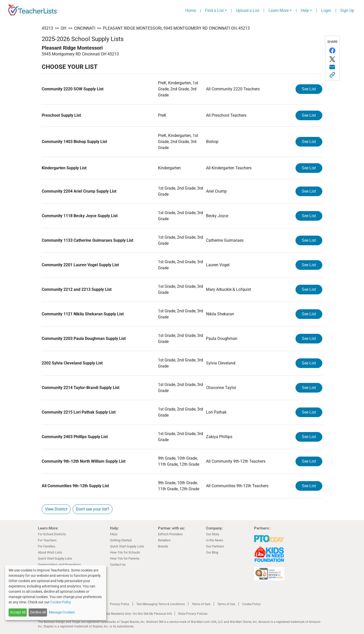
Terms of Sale (201, 604)
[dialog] (56, 593)
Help (305, 11)
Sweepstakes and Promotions (59, 565)
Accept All (18, 612)
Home (191, 11)
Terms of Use (226, 604)
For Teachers (47, 540)
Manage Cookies (62, 612)
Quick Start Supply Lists (55, 558)
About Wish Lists (50, 552)
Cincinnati (85, 28)
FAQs (114, 534)
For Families (47, 546)
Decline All (38, 612)
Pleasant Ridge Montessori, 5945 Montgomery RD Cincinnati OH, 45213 (176, 28)
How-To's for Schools (125, 552)
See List (309, 89)
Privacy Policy (120, 604)
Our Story (213, 534)
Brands (163, 546)
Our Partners (215, 546)
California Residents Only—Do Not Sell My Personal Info (134, 614)
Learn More (279, 11)
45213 (47, 28)
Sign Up (347, 11)
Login (326, 11)
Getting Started (121, 540)
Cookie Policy (251, 604)
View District (56, 509)
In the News (215, 540)
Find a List (214, 11)
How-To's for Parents (125, 558)
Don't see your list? (93, 509)
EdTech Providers (170, 534)
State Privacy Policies (193, 614)
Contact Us (118, 565)
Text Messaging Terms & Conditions (161, 604)
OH (63, 28)
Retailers (164, 540)
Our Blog (212, 552)
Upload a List (248, 11)
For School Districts (52, 534)
